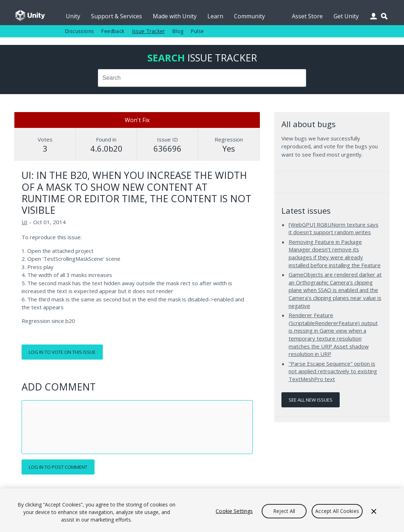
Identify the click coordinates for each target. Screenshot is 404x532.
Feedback (113, 31)
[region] (202, 510)
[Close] (374, 511)
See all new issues (311, 400)
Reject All (284, 511)
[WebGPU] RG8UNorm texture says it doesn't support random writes (334, 228)
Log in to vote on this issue (62, 352)
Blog (178, 31)
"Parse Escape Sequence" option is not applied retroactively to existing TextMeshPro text (333, 371)
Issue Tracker (148, 31)
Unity (73, 16)
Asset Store (307, 16)
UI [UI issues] (24, 222)
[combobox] (202, 78)
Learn (215, 16)
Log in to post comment (58, 467)
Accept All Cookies (337, 511)
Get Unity (346, 16)
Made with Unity (175, 16)
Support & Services (116, 16)
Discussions (79, 31)
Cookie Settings (234, 511)
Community (249, 16)
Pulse (197, 31)
